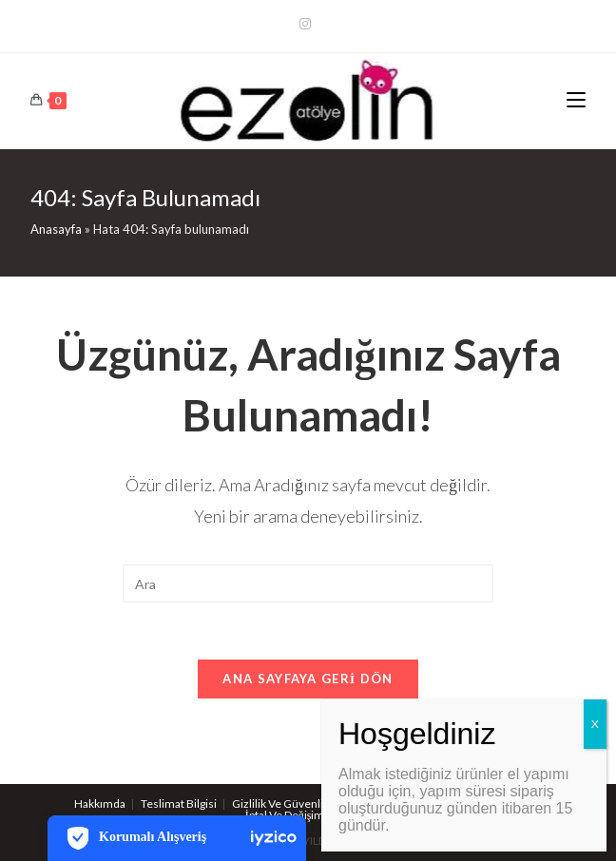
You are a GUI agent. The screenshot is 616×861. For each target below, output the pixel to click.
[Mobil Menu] (576, 101)
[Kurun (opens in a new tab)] (308, 24)
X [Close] (595, 724)
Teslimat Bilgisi (179, 804)
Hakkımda (100, 804)
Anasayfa (56, 229)
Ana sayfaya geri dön (308, 679)
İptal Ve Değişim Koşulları (308, 815)
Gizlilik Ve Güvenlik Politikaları (308, 804)
